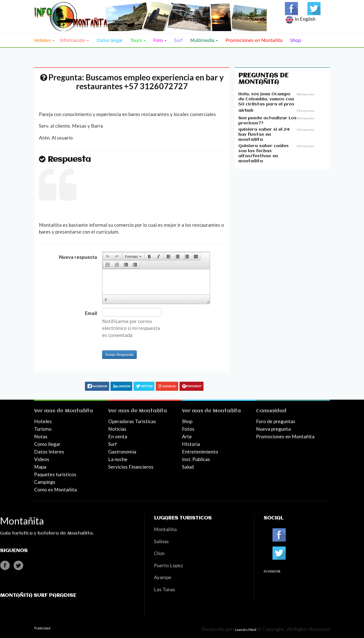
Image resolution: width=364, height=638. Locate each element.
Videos (42, 459)
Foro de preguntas (276, 421)
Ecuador (272, 572)
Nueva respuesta (78, 257)
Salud (188, 467)
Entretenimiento (200, 452)
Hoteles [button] (44, 40)
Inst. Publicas (196, 459)
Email (91, 313)
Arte (187, 436)
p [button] (106, 299)
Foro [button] (160, 40)
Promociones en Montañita (254, 40)
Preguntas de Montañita (263, 79)
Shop (296, 40)
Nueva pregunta (273, 429)
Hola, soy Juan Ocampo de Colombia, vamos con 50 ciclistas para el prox (266, 99)
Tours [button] (138, 40)
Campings (45, 482)
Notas (41, 436)
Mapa (40, 467)
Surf (179, 40)
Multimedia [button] (204, 40)
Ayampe (163, 577)
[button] (108, 257)
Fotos (188, 429)
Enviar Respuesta (119, 355)
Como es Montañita (55, 489)
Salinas (161, 541)
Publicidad (42, 628)
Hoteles (43, 421)
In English (300, 19)
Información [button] (74, 40)
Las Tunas (165, 589)
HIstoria (191, 444)
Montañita (79, 411)
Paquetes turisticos (55, 474)
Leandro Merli (246, 630)
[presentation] (108, 257)
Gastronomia (122, 452)
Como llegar (110, 40)
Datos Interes (49, 452)
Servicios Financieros (131, 467)
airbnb (246, 111)
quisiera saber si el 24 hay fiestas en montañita (264, 135)
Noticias (117, 429)
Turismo (43, 429)
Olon (159, 553)
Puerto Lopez (168, 565)
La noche (118, 459)
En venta (118, 436)
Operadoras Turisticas (132, 421)
